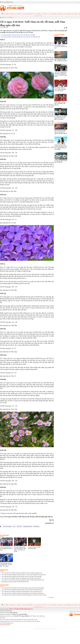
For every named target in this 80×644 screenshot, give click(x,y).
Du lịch (45, 14)
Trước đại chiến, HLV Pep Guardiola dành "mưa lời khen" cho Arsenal (6, 565)
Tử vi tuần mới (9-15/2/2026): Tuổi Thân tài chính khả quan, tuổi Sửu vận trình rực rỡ (22, 591)
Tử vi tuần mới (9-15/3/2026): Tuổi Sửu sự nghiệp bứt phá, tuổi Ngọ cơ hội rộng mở (21, 578)
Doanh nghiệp (66, 14)
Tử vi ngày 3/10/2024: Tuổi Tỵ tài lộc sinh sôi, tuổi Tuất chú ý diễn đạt (18, 35)
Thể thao (19, 14)
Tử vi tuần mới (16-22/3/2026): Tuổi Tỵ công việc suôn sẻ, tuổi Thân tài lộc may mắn (22, 576)
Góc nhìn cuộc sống (28, 14)
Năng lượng (74, 14)
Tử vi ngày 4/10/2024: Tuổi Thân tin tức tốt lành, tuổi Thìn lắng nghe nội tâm (29, 517)
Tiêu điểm (6, 14)
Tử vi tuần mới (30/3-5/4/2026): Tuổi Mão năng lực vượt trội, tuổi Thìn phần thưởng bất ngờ (24, 575)
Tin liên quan (4, 535)
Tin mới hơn (4, 570)
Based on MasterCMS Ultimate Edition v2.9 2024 (45, 629)
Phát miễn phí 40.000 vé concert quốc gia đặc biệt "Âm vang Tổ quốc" (60, 89)
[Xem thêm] (51, 597)
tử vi (14, 526)
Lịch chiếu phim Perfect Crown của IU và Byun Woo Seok (61, 47)
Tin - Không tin (38, 14)
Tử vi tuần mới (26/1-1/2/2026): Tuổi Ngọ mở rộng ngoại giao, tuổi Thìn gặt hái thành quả (23, 593)
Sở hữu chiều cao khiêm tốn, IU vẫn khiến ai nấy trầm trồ (60, 103)
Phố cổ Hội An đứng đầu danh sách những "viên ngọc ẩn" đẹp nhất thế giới (61, 132)
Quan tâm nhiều (59, 35)
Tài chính (59, 14)
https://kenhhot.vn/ (28, 526)
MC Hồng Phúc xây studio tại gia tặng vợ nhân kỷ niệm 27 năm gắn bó (60, 118)
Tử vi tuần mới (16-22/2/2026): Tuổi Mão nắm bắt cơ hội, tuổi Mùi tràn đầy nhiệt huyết (22, 590)
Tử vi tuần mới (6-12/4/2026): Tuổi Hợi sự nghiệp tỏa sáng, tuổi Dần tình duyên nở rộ (22, 573)
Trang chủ (3, 17)
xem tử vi (19, 526)
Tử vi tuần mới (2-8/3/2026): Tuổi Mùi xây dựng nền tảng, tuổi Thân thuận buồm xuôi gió (23, 580)
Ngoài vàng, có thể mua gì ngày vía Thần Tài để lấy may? (15, 582)
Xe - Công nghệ (52, 14)
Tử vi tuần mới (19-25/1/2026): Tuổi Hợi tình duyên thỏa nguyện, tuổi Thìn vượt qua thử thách (24, 595)
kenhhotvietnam (8, 611)
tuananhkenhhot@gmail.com (7, 623)
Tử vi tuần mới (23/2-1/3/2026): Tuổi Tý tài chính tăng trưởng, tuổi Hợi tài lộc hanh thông (23, 588)
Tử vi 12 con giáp (7, 526)
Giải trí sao (13, 14)
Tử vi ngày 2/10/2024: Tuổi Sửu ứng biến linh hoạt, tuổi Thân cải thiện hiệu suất (20, 37)
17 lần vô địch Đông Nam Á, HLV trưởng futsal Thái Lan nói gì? (6, 548)
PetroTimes (36, 526)
